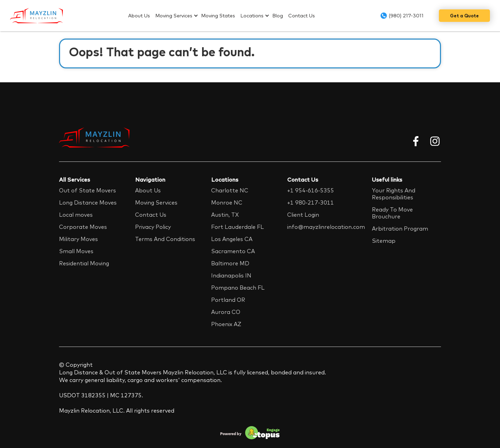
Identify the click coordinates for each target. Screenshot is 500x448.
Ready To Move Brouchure (392, 213)
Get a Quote (464, 16)
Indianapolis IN (231, 275)
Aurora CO (226, 312)
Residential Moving (84, 263)
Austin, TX (225, 215)
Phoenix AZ (226, 324)
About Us (139, 16)
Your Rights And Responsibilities (394, 194)
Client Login (303, 215)
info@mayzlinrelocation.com (326, 227)
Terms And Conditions (165, 239)
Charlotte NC (230, 190)
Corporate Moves (83, 227)
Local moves (76, 215)
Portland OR (228, 300)
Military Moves (78, 239)
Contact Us (302, 16)
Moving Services (174, 16)
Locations (252, 16)
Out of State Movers (87, 190)
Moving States (218, 16)
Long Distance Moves (88, 202)
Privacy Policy (153, 227)
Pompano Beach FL (238, 288)
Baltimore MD (230, 263)
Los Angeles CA (232, 239)
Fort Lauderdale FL (237, 227)
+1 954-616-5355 (311, 190)
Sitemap (384, 241)
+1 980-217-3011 (311, 202)
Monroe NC (227, 202)
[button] (178, 16)
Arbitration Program (400, 229)
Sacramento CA (233, 251)
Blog (278, 16)
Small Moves (76, 251)
